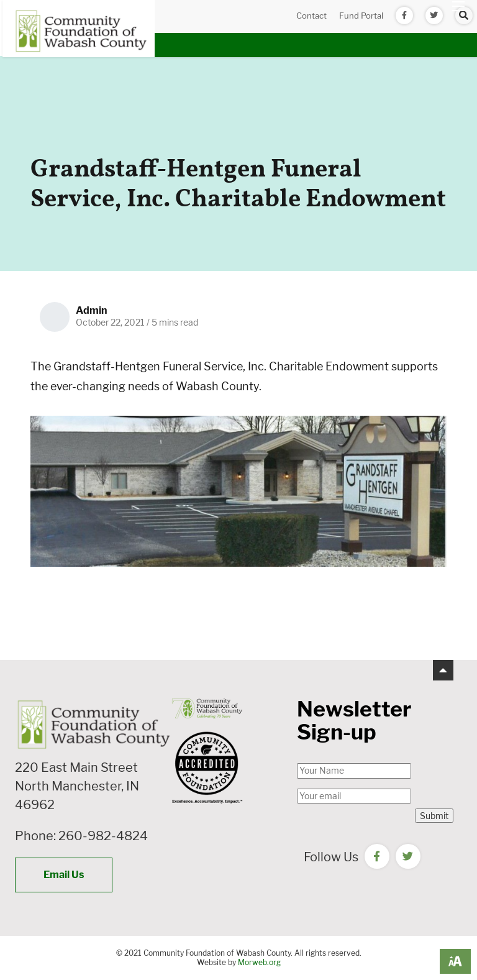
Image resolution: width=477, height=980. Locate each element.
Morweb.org (259, 962)
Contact (311, 16)
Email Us (64, 875)
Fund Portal (361, 16)
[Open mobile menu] (458, 6)
